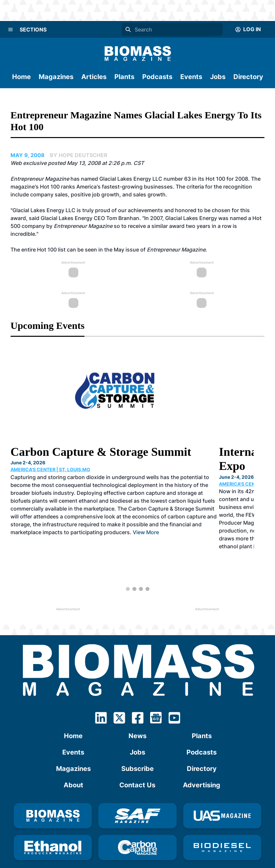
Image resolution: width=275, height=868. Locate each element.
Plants (124, 77)
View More (146, 524)
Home (21, 77)
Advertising (202, 761)
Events (191, 77)
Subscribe (137, 745)
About (73, 761)
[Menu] (10, 30)
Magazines (56, 77)
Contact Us (137, 761)
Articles (94, 77)
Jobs (218, 77)
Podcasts (157, 77)
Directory (248, 77)
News (137, 712)
